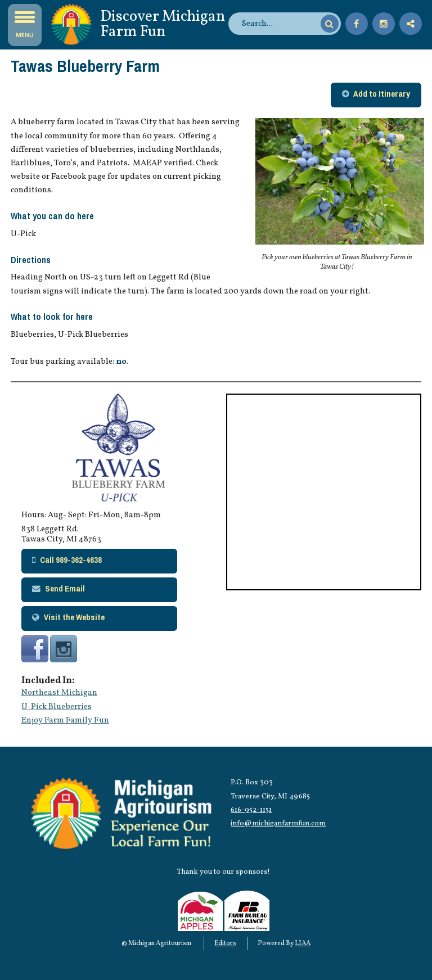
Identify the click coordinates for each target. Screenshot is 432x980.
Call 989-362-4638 (71, 560)
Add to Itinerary (382, 94)
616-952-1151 (251, 810)
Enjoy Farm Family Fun (65, 720)
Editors (225, 943)
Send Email (65, 589)
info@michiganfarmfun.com (278, 823)
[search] (280, 24)
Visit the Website (74, 617)
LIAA (303, 943)
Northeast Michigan (59, 693)
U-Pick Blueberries (57, 707)
